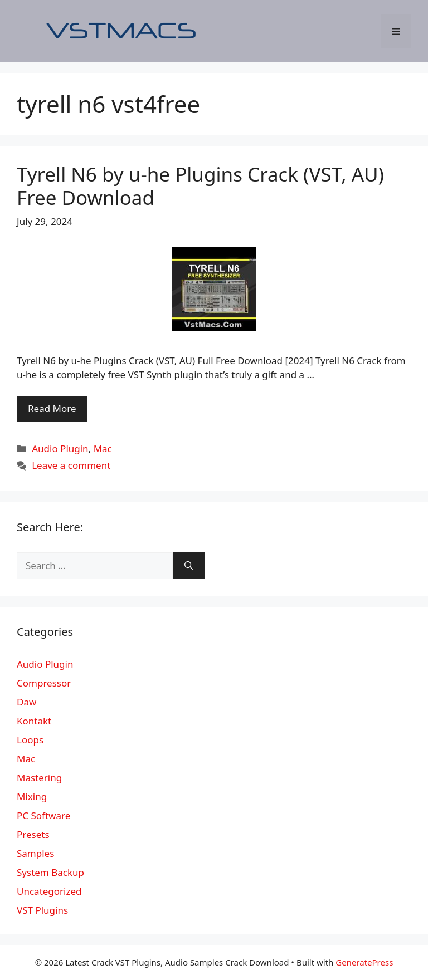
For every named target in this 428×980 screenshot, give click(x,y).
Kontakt (34, 721)
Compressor (44, 683)
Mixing (32, 797)
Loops (30, 740)
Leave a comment (71, 465)
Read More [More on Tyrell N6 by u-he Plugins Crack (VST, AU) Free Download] (52, 408)
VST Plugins (42, 910)
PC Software (43, 815)
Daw (26, 702)
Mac (103, 449)
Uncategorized (49, 891)
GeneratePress (364, 962)
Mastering (39, 778)
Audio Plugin (60, 449)
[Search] (189, 566)
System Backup (50, 872)
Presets (33, 834)
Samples (35, 853)
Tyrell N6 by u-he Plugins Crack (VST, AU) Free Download (200, 186)
